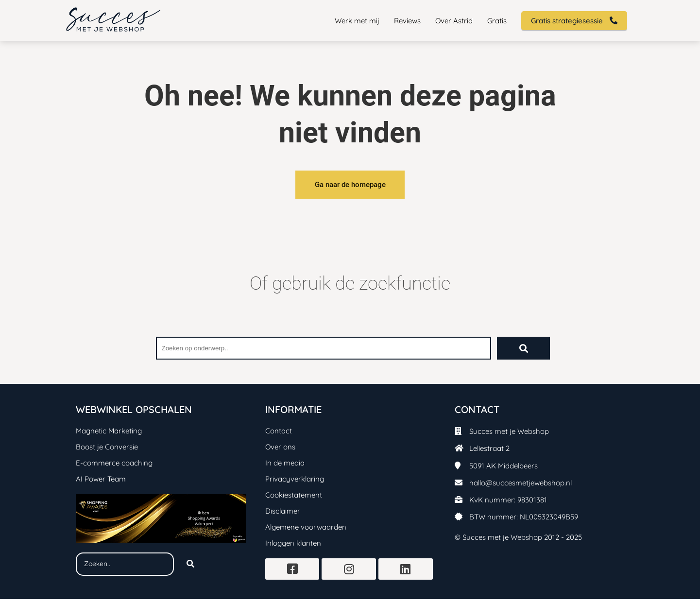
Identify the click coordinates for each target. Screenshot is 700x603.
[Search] (190, 568)
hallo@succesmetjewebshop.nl (521, 487)
